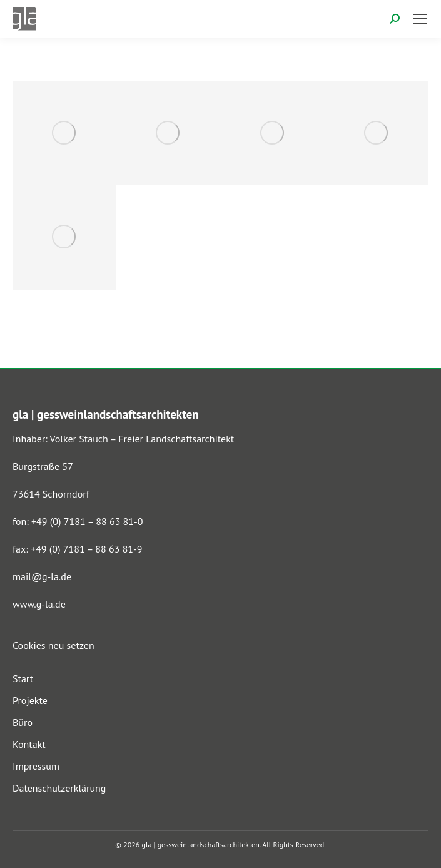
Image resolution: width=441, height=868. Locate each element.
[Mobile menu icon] (420, 19)
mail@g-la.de (42, 576)
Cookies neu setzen (53, 645)
